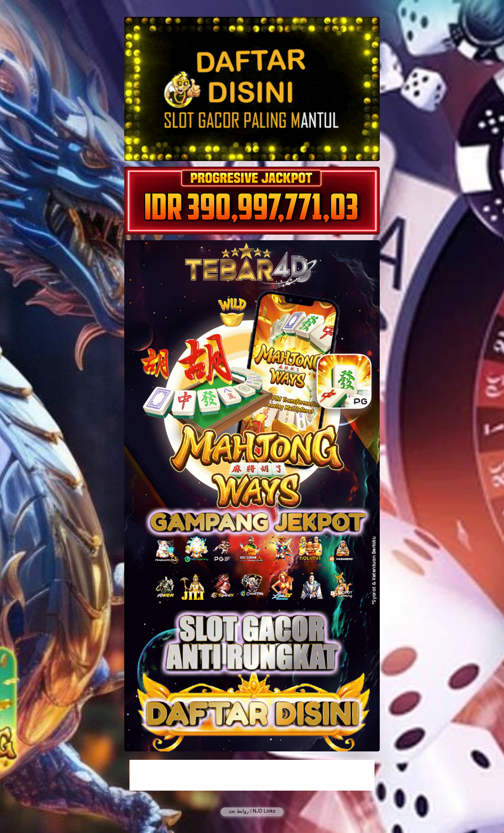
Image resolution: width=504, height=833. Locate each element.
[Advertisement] (252, 775)
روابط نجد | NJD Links (252, 811)
